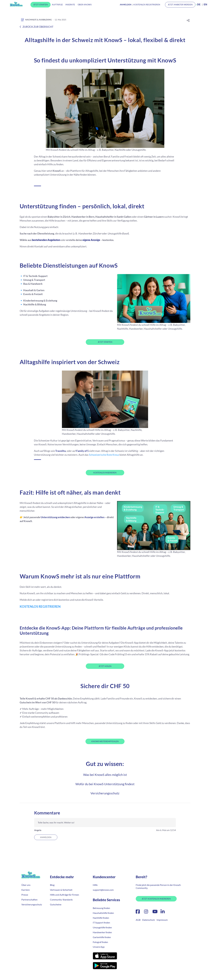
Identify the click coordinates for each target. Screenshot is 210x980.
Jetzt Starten (41, 5)
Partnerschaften (29, 900)
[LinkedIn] (162, 912)
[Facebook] (138, 912)
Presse (25, 895)
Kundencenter (104, 877)
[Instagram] (146, 912)
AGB (138, 920)
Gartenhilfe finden (102, 937)
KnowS (16, 4)
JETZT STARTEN (105, 342)
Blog (52, 885)
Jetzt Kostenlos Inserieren (156, 899)
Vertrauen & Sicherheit (61, 890)
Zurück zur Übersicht (37, 27)
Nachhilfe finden (101, 918)
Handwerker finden (102, 932)
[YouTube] (155, 912)
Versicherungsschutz (105, 793)
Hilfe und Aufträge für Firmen (64, 895)
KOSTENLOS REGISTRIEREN (40, 607)
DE (199, 4)
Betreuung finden (101, 908)
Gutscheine (56, 904)
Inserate (70, 5)
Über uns (26, 885)
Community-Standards (61, 900)
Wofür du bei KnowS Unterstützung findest (105, 784)
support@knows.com (103, 890)
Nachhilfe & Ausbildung (36, 20)
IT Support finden (101, 923)
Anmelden (46, 837)
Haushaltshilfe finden (103, 913)
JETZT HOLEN (105, 666)
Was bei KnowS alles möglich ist (105, 775)
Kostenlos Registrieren (147, 5)
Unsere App (99, 947)
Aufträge (57, 5)
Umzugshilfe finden (102, 927)
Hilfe (95, 885)
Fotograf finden (100, 942)
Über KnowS (85, 5)
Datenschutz (149, 920)
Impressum (162, 920)
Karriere (25, 890)
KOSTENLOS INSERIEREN (105, 473)
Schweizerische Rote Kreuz (104, 455)
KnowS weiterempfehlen (105, 741)
